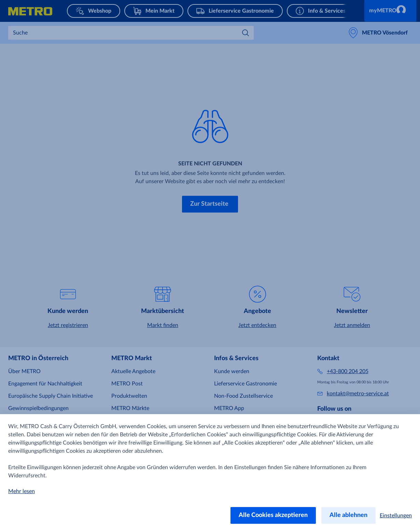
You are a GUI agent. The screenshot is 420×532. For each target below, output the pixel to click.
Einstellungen (396, 516)
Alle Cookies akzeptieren (273, 515)
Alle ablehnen (348, 515)
